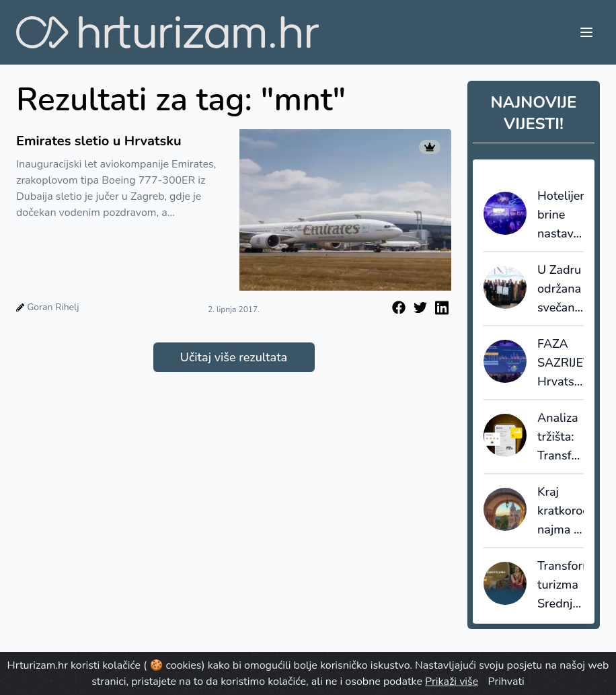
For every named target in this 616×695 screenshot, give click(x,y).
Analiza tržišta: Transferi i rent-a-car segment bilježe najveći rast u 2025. (561, 437)
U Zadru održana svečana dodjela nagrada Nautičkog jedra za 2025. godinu (561, 289)
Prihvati (506, 682)
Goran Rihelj (53, 307)
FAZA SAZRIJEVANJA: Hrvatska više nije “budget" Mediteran (561, 363)
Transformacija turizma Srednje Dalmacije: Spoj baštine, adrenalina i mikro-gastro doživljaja (561, 585)
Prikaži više (452, 682)
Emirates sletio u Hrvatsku (99, 141)
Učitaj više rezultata (234, 357)
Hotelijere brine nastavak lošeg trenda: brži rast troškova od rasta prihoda (561, 215)
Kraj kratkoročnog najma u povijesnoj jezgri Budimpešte (561, 511)
